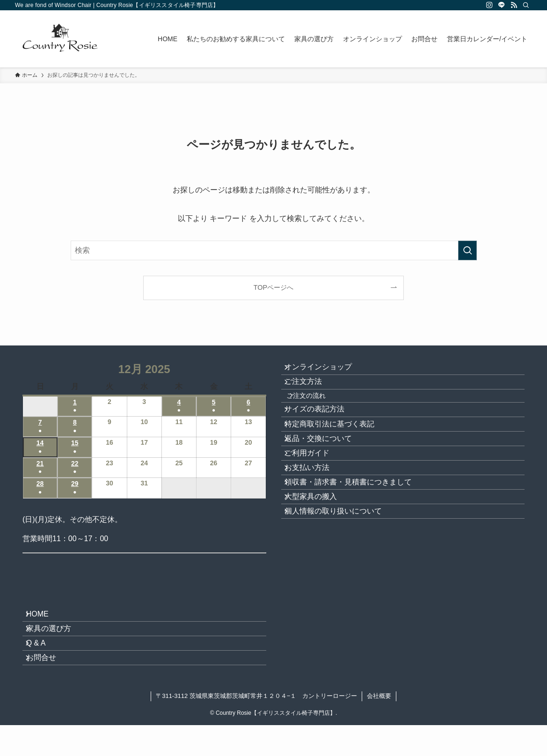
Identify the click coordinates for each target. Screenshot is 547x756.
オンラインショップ (326, 371)
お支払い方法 (315, 524)
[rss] (514, 5)
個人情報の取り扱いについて (341, 591)
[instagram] (489, 5)
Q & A (44, 662)
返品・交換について (326, 480)
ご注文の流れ (318, 414)
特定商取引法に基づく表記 (337, 457)
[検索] (526, 5)
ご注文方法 (311, 393)
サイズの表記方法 (322, 435)
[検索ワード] (274, 250)
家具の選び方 (56, 640)
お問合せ (49, 684)
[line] (502, 5)
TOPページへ (273, 287)
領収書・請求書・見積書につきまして (356, 546)
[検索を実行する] (467, 250)
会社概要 (379, 727)
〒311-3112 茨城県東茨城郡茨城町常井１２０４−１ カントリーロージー (256, 727)
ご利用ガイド (315, 502)
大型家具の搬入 (319, 568)
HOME (45, 618)
